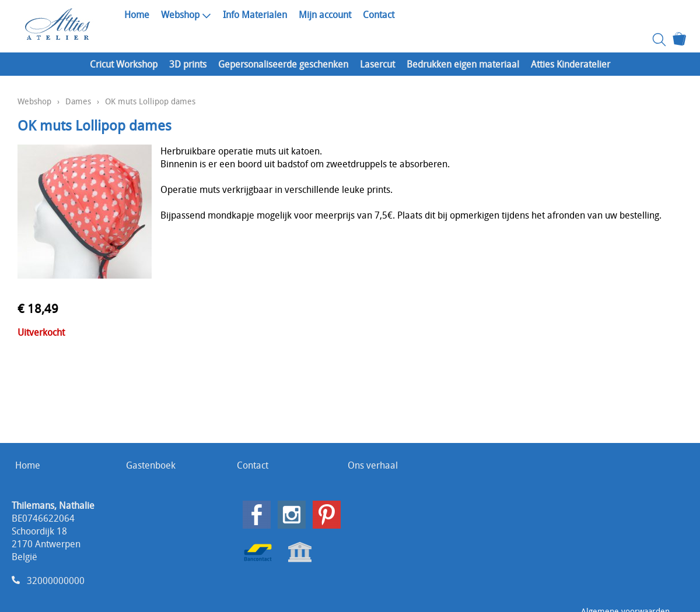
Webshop (186, 15)
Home (137, 15)
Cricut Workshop (124, 64)
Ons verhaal (373, 465)
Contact (379, 15)
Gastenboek (151, 465)
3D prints (188, 64)
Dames (78, 101)
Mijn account (325, 15)
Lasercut (377, 64)
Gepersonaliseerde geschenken (283, 64)
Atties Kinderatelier (570, 64)
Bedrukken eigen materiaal (463, 64)
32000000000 (56, 581)
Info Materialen (255, 15)
